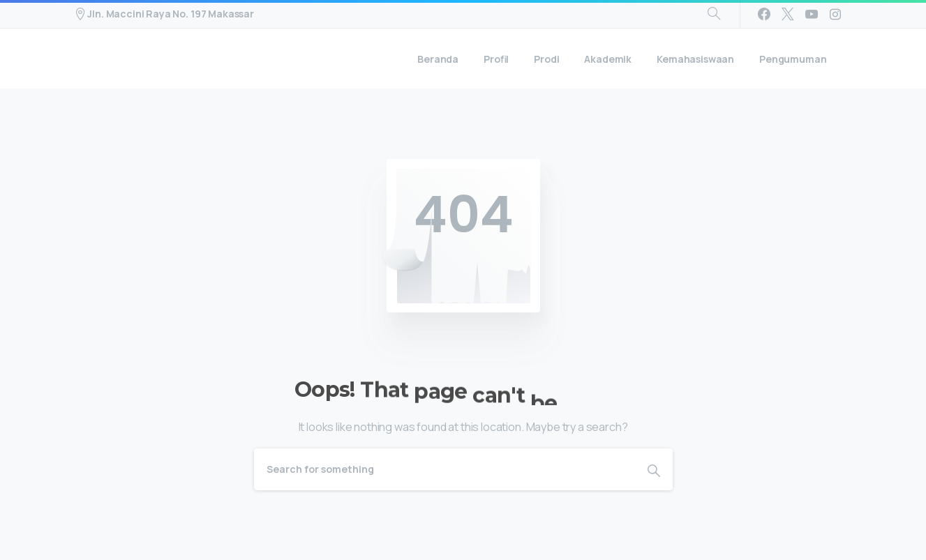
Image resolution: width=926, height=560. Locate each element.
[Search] (445, 469)
